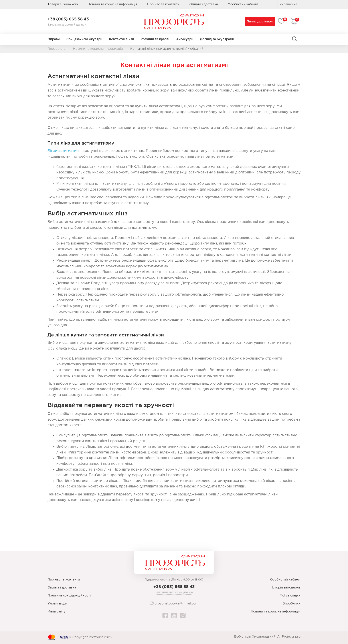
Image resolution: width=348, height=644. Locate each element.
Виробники (292, 604)
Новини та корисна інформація (113, 4)
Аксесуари (185, 39)
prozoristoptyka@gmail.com (174, 603)
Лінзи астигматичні (64, 151)
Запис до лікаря (259, 22)
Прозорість (56, 49)
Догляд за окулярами (217, 39)
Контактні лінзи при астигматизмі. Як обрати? (167, 49)
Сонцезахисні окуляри (84, 39)
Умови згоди (57, 604)
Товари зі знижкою (63, 4)
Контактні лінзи (122, 39)
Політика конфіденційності (69, 596)
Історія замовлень (286, 588)
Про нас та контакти (163, 4)
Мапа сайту (56, 612)
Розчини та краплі (155, 39)
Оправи (54, 39)
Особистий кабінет (285, 580)
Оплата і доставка (204, 4)
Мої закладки (290, 596)
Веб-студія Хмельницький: (255, 637)
